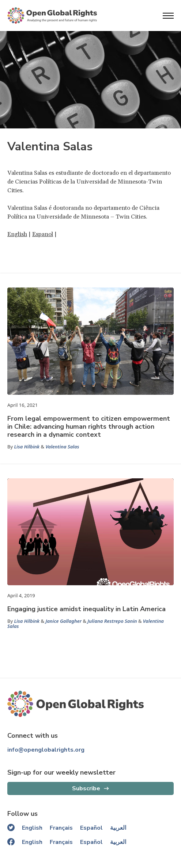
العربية (118, 828)
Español (91, 828)
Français (61, 828)
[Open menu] (168, 16)
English (17, 234)
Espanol (43, 234)
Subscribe (86, 788)
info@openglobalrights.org (46, 750)
